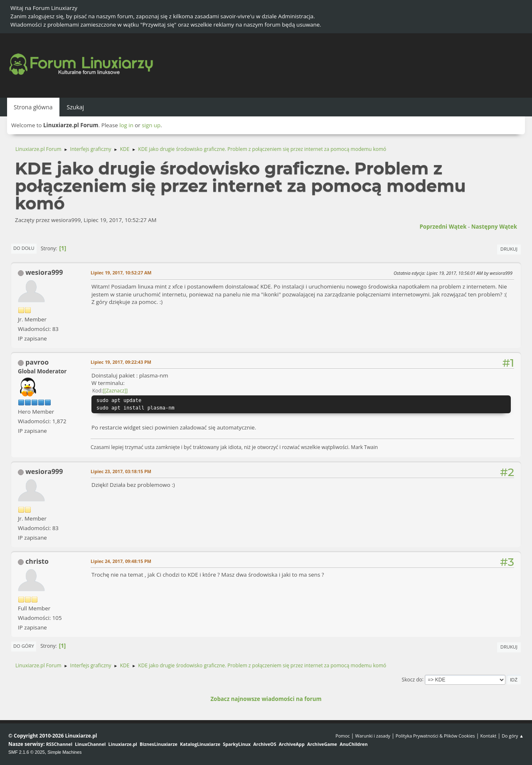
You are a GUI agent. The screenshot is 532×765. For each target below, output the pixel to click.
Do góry (24, 646)
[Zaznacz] (115, 391)
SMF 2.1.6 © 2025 (27, 752)
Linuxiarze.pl (123, 744)
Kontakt (488, 736)
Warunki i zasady (373, 736)
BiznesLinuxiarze (159, 744)
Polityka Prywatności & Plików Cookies (435, 736)
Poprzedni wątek (443, 227)
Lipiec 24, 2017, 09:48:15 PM (121, 561)
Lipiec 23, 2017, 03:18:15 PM (121, 471)
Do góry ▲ (513, 736)
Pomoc (343, 736)
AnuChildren (353, 744)
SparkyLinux (237, 744)
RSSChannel (59, 744)
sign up (151, 125)
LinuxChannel (90, 744)
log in (126, 125)
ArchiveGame (322, 744)
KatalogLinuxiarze (200, 744)
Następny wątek (494, 227)
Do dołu (24, 248)
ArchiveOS (265, 744)
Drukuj (509, 249)
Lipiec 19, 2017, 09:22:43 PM (121, 362)
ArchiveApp (292, 744)
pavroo (37, 362)
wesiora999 (44, 272)
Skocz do (412, 679)
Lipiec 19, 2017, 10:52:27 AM (121, 273)
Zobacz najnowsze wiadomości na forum (266, 699)
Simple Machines (64, 752)
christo (37, 561)
